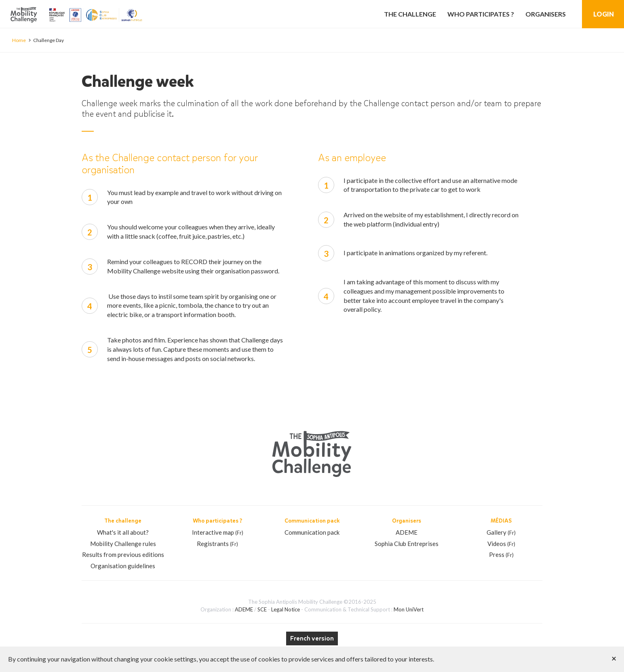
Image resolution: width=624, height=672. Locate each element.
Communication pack (312, 532)
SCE (262, 609)
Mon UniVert (409, 609)
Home (19, 40)
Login (604, 14)
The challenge (410, 14)
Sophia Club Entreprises (407, 544)
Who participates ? (481, 14)
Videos (501, 544)
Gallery (501, 532)
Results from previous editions (123, 554)
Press (501, 554)
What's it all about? (123, 532)
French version (312, 638)
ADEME (407, 532)
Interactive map (218, 532)
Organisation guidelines (123, 566)
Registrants (217, 544)
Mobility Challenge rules (123, 544)
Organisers (546, 14)
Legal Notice (286, 609)
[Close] (614, 658)
